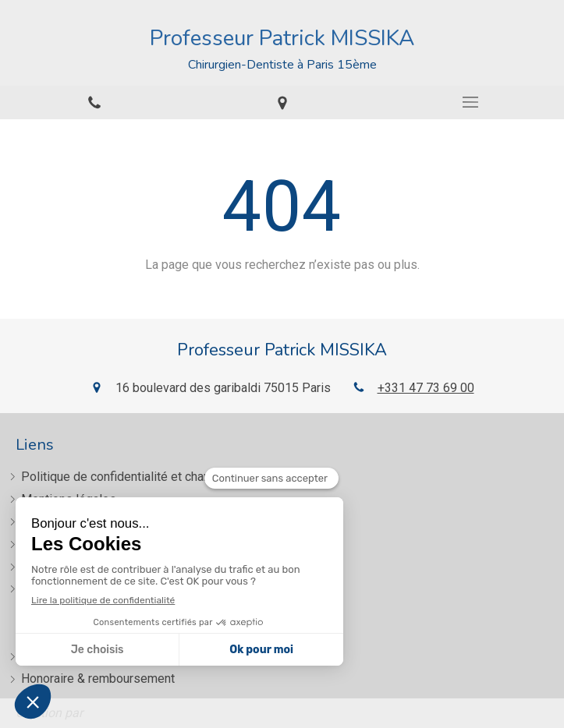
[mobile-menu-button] (470, 102)
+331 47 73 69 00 (426, 388)
